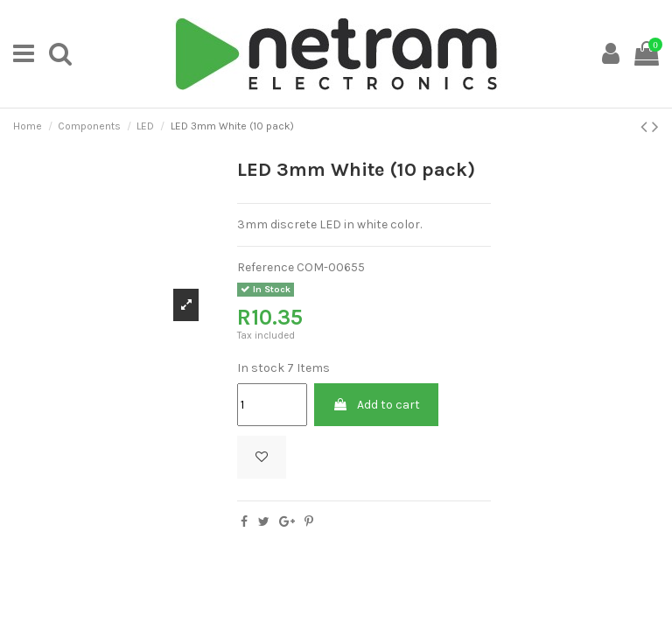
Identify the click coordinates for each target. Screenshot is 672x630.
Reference (266, 267)
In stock (261, 368)
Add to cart (376, 405)
